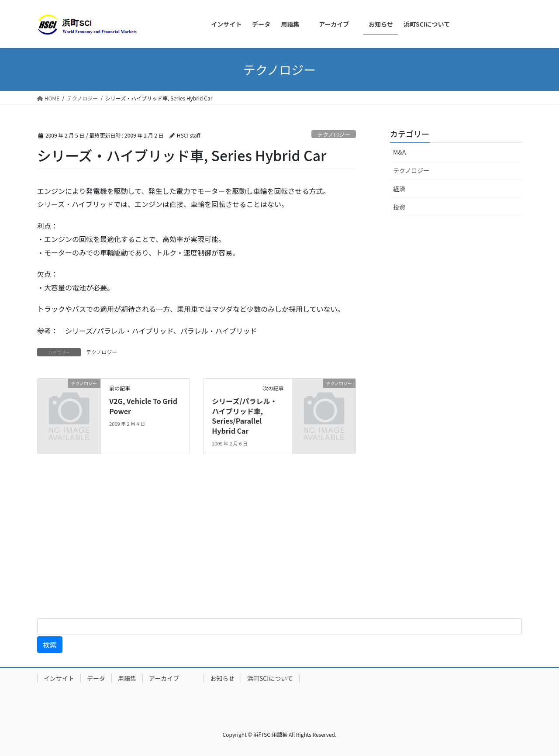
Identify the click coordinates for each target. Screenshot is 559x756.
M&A (399, 152)
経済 (399, 189)
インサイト (59, 678)
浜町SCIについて (270, 678)
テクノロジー (334, 134)
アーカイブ (173, 678)
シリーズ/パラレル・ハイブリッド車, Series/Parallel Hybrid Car (244, 416)
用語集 (127, 678)
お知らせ (222, 678)
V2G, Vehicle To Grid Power (143, 406)
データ (96, 678)
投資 (399, 207)
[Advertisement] (262, 543)
